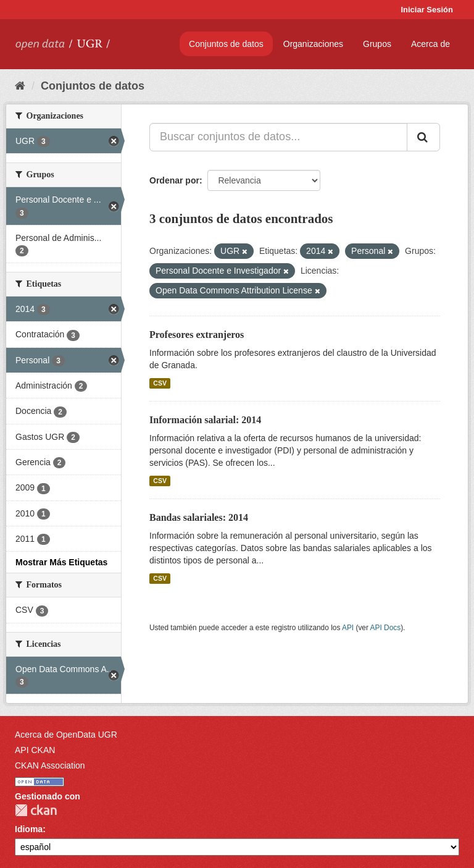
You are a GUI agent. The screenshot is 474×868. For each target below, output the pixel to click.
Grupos (377, 44)
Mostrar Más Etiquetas (61, 562)
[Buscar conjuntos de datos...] (278, 137)
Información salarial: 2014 (205, 420)
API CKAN (35, 750)
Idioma (29, 829)
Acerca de (430, 44)
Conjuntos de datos (226, 44)
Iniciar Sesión (427, 10)
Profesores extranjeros (197, 335)
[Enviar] (423, 137)
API (348, 628)
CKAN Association (50, 765)
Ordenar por (174, 180)
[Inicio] (20, 86)
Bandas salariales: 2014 (199, 517)
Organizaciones (313, 44)
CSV (160, 383)
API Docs (386, 628)
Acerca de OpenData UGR (66, 735)
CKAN (36, 810)
